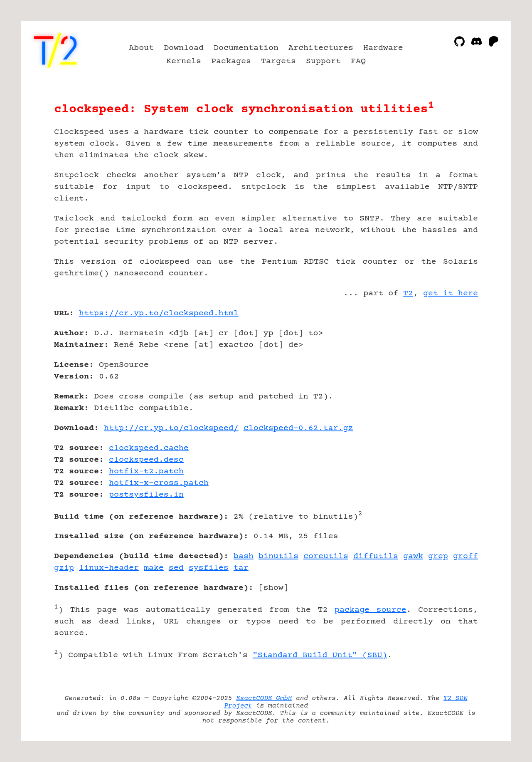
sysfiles (209, 568)
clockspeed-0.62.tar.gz (298, 428)
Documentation (246, 48)
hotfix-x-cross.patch (159, 483)
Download (184, 48)
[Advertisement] (453, 362)
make (154, 568)
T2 (408, 293)
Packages (231, 61)
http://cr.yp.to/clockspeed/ (171, 428)
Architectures (321, 48)
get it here (451, 293)
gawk (413, 556)
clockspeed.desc (146, 460)
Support (323, 61)
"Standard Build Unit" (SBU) (320, 655)
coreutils (326, 556)
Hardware (383, 48)
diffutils (376, 556)
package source (371, 610)
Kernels (184, 61)
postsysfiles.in (146, 495)
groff (465, 556)
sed (176, 568)
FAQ (358, 61)
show (273, 588)
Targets (278, 61)
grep (438, 556)
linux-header (109, 568)
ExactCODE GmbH (264, 698)
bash (244, 556)
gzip (64, 568)
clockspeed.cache (149, 448)
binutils (278, 556)
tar (241, 568)
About (141, 48)
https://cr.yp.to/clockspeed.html (159, 313)
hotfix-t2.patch (146, 471)
